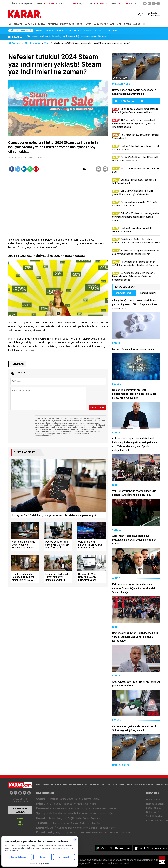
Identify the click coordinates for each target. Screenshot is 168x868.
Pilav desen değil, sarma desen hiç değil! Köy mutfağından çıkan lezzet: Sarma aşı (67, 37)
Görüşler (116, 24)
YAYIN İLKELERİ (76, 785)
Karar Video (101, 24)
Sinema (77, 828)
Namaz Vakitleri (155, 804)
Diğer (111, 813)
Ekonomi (53, 24)
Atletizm (84, 813)
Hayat (88, 24)
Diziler (52, 818)
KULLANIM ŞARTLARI (95, 785)
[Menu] (144, 24)
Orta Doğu (55, 804)
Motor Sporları (98, 813)
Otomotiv (75, 809)
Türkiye (79, 799)
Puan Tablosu (154, 808)
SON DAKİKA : (16, 37)
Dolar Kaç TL (153, 812)
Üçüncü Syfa (66, 799)
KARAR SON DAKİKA (20, 810)
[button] (80, 169)
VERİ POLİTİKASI (134, 785)
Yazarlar (30, 24)
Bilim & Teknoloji (21, 31)
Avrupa (78, 804)
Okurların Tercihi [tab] (124, 293)
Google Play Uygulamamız (116, 848)
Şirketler (112, 809)
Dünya (42, 24)
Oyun (107, 31)
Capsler (68, 833)
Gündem (62, 828)
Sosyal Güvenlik (97, 809)
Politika (54, 799)
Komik (86, 828)
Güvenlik (49, 31)
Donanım (88, 31)
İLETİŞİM (55, 785)
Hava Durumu (154, 800)
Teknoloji (43, 823)
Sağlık (71, 818)
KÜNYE (64, 785)
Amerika (67, 804)
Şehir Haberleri (154, 816)
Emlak (64, 809)
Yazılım (98, 31)
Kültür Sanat (83, 818)
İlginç (94, 828)
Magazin (62, 818)
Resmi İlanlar (132, 24)
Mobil (39, 31)
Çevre (88, 799)
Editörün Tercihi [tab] (148, 293)
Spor (79, 24)
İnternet (60, 31)
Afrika (93, 804)
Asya (86, 804)
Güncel (18, 24)
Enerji (84, 809)
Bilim (115, 31)
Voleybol (73, 813)
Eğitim (96, 799)
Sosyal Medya (73, 31)
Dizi (70, 828)
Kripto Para (67, 24)
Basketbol (61, 813)
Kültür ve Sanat (100, 833)
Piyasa (56, 809)
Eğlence (96, 818)
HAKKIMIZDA (43, 785)
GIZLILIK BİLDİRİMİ (115, 785)
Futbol (50, 813)
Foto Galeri (44, 833)
